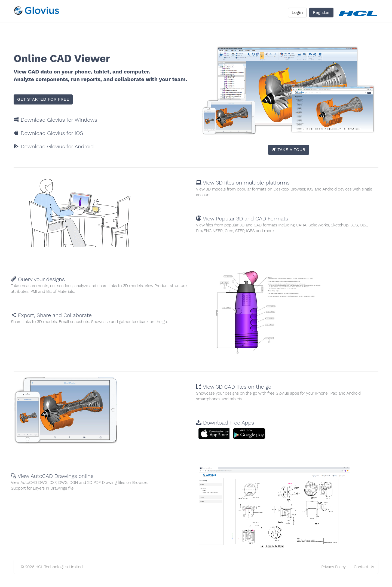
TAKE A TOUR (289, 150)
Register (321, 12)
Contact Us (364, 567)
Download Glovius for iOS (48, 133)
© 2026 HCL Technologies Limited (52, 567)
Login (297, 12)
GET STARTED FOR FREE (43, 99)
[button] (216, 434)
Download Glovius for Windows (55, 120)
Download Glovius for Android (54, 146)
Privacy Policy (333, 567)
